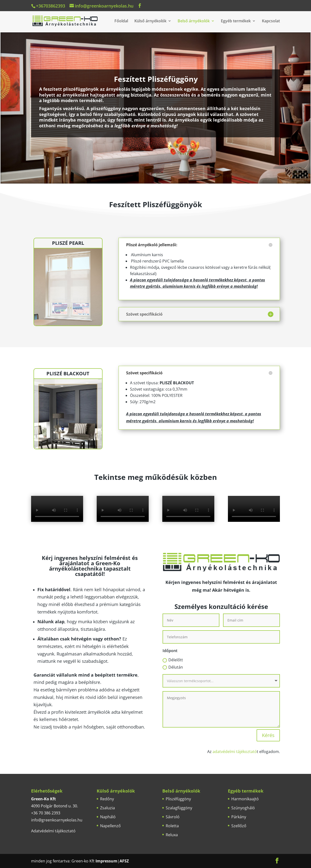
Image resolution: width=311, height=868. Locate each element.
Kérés (268, 735)
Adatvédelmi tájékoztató (53, 831)
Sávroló (173, 817)
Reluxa (172, 835)
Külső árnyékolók (150, 21)
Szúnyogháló (243, 808)
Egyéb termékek (236, 21)
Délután (173, 667)
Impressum (106, 861)
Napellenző (110, 826)
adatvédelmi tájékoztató (235, 752)
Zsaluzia (108, 808)
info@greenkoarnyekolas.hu (57, 820)
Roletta (172, 826)
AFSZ (124, 861)
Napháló (108, 817)
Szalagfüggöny (179, 808)
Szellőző (239, 826)
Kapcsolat (271, 21)
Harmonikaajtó (245, 799)
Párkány (239, 817)
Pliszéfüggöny (178, 799)
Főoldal (121, 21)
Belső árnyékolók (194, 21)
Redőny (107, 799)
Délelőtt (173, 660)
